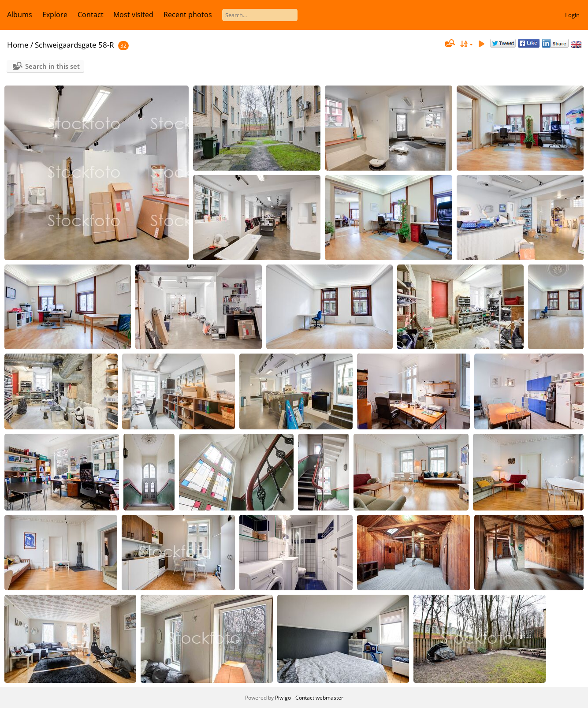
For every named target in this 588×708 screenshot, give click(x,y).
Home (18, 45)
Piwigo (283, 698)
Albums (20, 15)
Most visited (133, 15)
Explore (55, 15)
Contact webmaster (319, 698)
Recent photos (188, 15)
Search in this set (52, 66)
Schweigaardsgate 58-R (74, 45)
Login (572, 15)
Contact (91, 15)
